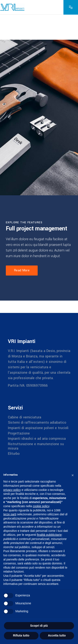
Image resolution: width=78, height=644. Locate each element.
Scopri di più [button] (39, 626)
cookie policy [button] (41, 506)
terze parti (10, 514)
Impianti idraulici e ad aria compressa (37, 439)
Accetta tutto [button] (57, 635)
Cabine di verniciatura (25, 417)
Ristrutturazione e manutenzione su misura (36, 446)
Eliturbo (14, 454)
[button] (73, 475)
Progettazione (19, 433)
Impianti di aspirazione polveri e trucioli (38, 428)
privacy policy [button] (12, 490)
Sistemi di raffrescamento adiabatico (37, 422)
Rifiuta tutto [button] (21, 635)
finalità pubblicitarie (49, 535)
